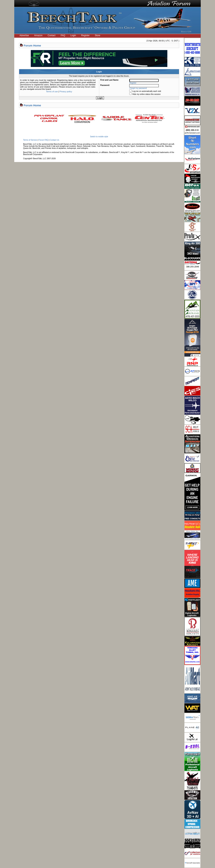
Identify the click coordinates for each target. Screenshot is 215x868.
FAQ (63, 35)
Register (85, 35)
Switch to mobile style (99, 137)
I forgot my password (138, 88)
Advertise (24, 35)
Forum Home (32, 45)
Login (73, 35)
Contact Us (55, 140)
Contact (51, 35)
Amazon (38, 35)
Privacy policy (66, 92)
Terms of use (52, 92)
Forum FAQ (44, 140)
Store (98, 35)
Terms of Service (30, 140)
